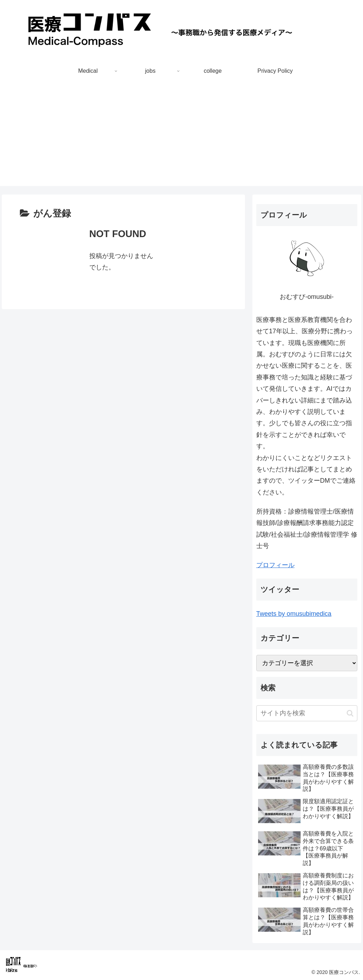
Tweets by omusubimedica (294, 614)
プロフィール (275, 565)
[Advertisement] (181, 136)
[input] (307, 713)
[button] (350, 713)
